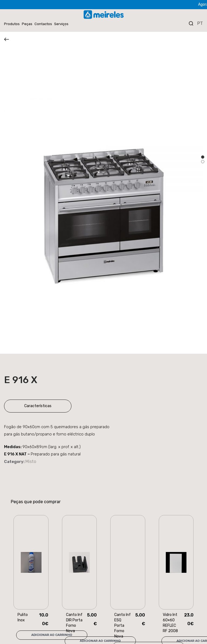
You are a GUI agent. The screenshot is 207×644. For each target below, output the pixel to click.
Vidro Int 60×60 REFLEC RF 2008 (170, 623)
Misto (31, 461)
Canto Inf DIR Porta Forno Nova (74, 623)
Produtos (12, 24)
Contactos (43, 24)
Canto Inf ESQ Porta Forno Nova (123, 626)
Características (38, 406)
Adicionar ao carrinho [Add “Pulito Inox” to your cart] (52, 635)
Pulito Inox (23, 617)
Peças (27, 24)
